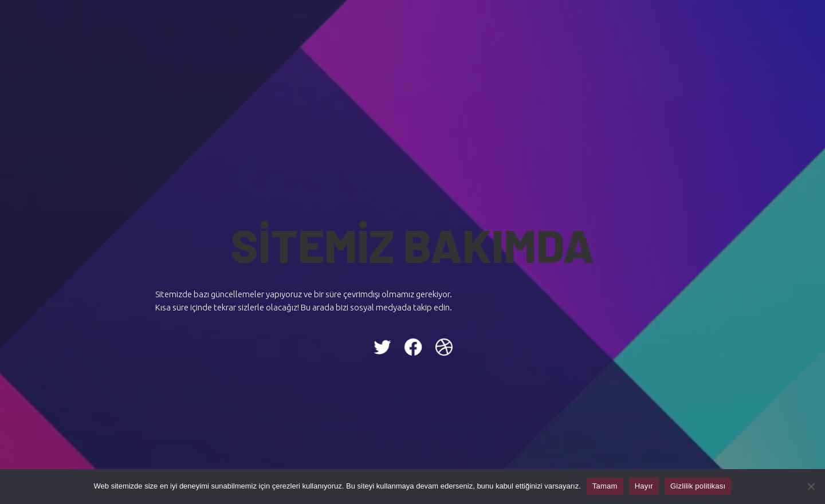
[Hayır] (811, 486)
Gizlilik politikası (698, 486)
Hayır (644, 486)
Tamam (605, 486)
